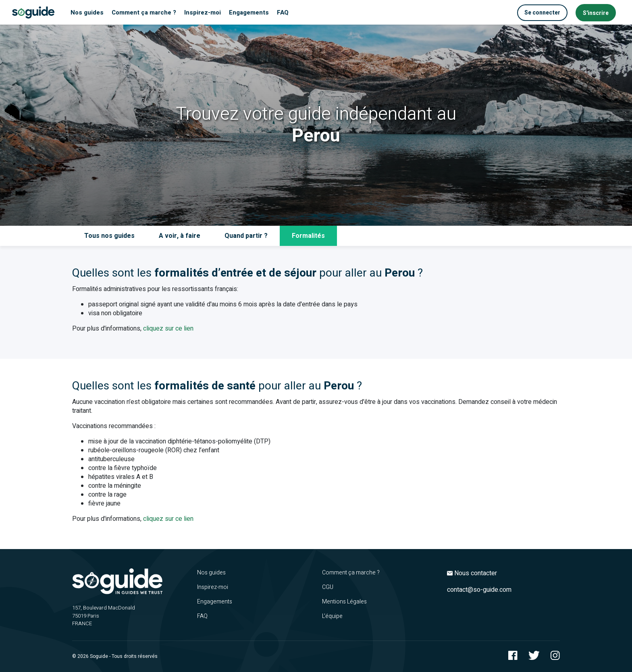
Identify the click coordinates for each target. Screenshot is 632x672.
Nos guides (211, 573)
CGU (328, 587)
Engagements (215, 602)
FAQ (202, 616)
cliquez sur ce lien (168, 329)
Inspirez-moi (213, 587)
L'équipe (332, 616)
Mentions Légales (344, 602)
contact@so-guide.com (479, 590)
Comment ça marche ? (351, 573)
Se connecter (542, 13)
